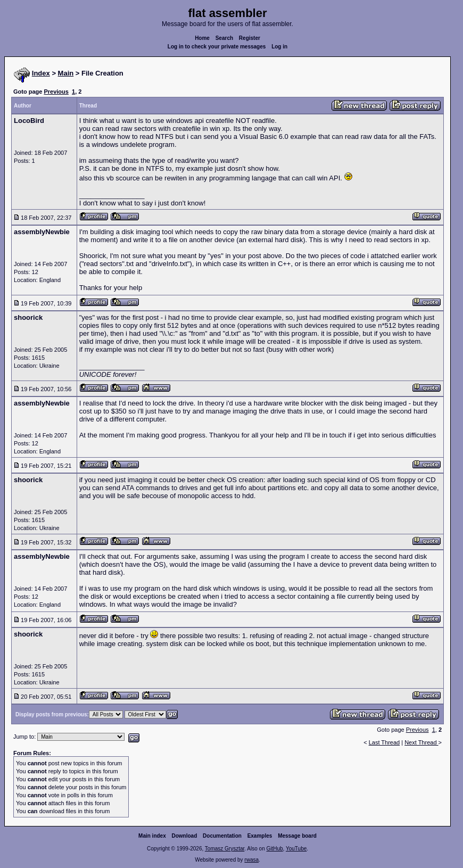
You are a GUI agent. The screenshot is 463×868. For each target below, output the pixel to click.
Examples (260, 836)
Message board (297, 836)
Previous (56, 92)
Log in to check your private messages (217, 47)
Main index (152, 836)
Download (185, 836)
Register (250, 38)
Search (224, 38)
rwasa (251, 860)
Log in (279, 47)
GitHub (274, 849)
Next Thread (421, 742)
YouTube (296, 849)
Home (202, 38)
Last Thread (385, 742)
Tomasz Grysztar (225, 849)
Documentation (222, 836)
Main (66, 73)
